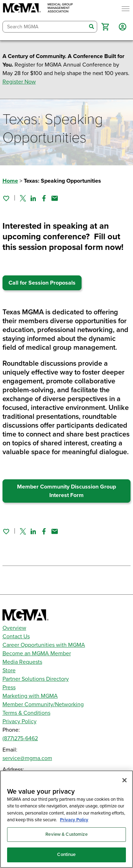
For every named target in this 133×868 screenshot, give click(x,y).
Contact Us (16, 636)
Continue (66, 855)
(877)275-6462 (20, 738)
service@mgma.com (27, 758)
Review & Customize (66, 834)
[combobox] (45, 27)
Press (9, 687)
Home (10, 181)
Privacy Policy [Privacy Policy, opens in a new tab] (74, 820)
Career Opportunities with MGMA (44, 645)
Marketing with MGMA (30, 696)
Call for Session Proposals (42, 283)
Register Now (19, 82)
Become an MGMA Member (37, 653)
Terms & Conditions (26, 713)
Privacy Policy (20, 721)
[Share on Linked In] (33, 198)
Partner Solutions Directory (36, 679)
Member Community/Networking (43, 704)
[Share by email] (55, 198)
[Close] (124, 780)
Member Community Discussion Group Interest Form (66, 491)
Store (9, 670)
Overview (14, 628)
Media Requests (22, 662)
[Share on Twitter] (23, 198)
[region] (66, 819)
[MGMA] (38, 9)
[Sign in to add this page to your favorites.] (6, 198)
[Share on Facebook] (44, 198)
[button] (105, 27)
